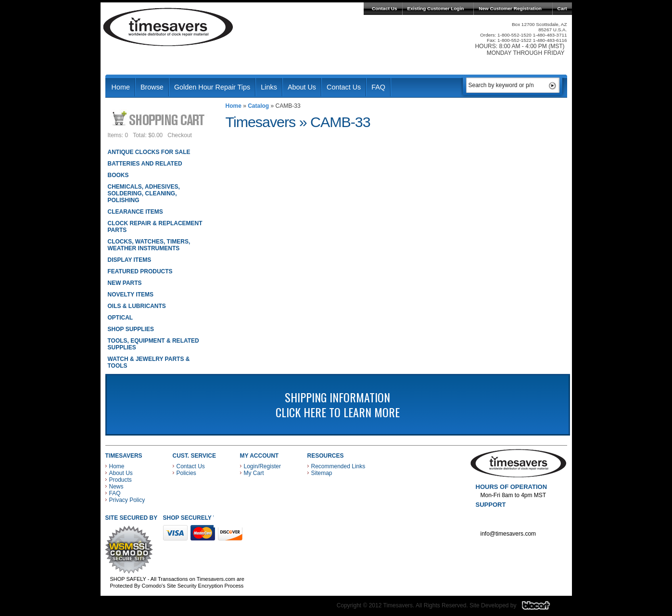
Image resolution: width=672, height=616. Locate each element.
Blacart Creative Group (542, 608)
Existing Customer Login (436, 8)
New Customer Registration (510, 8)
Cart (562, 8)
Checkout (180, 135)
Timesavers (168, 27)
